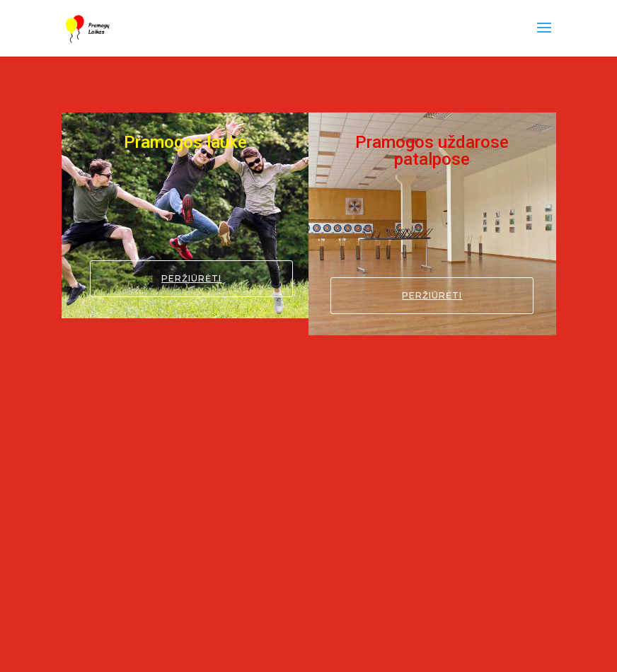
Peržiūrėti (191, 278)
